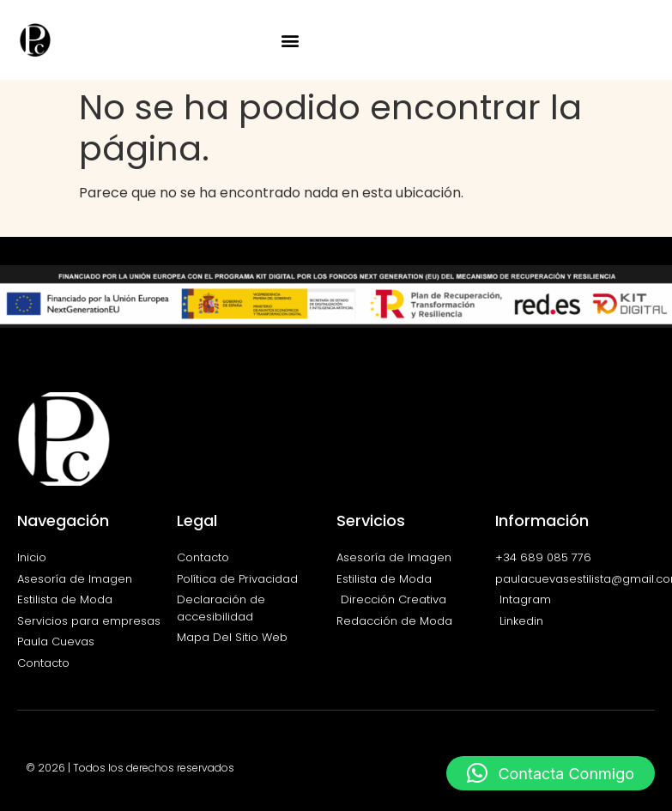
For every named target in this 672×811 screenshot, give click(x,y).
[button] (291, 40)
